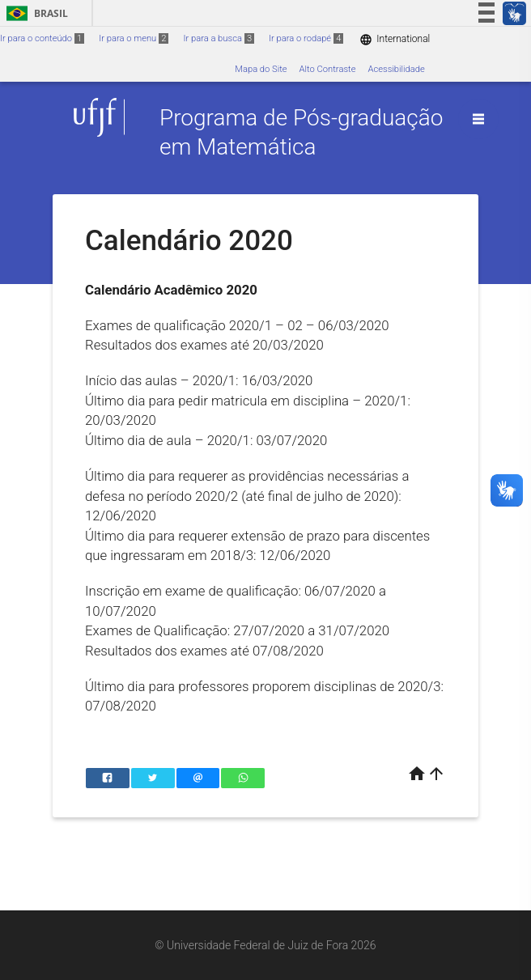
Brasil (34, 13)
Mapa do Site (261, 69)
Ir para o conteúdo (42, 38)
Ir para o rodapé (306, 38)
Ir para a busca (219, 38)
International (395, 39)
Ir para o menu (134, 38)
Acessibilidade (396, 69)
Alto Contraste (328, 69)
